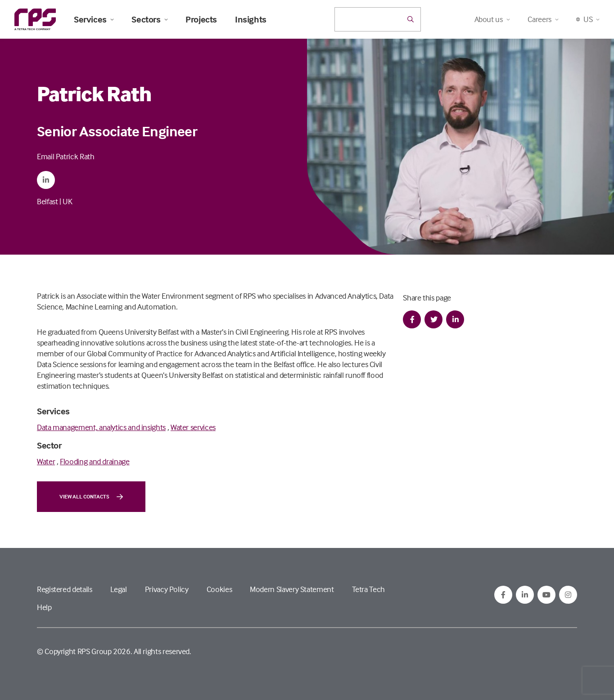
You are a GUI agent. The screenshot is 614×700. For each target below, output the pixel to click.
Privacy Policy (167, 589)
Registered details (65, 589)
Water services (193, 427)
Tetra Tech (368, 589)
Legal (119, 589)
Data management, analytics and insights (101, 427)
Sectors (149, 19)
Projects (201, 19)
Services (94, 19)
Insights (251, 19)
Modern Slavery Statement (292, 589)
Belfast (47, 201)
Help (44, 607)
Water (46, 461)
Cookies (219, 589)
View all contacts (91, 497)
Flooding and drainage (95, 461)
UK (67, 201)
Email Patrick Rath (66, 156)
